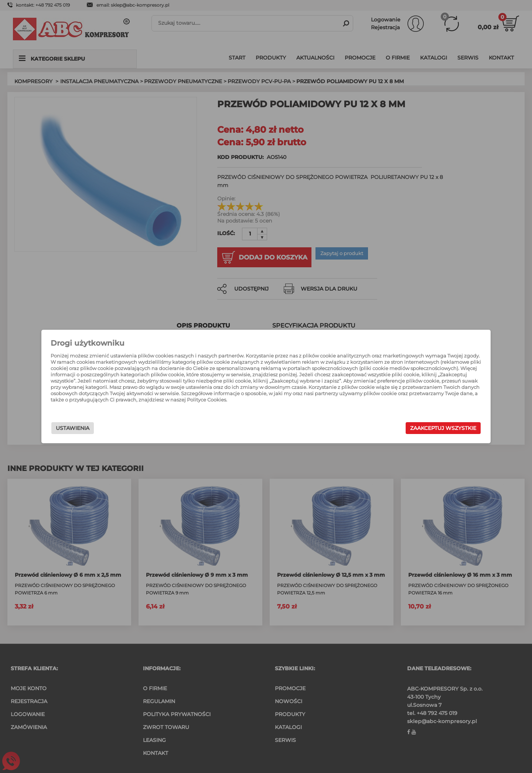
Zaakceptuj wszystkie (399, 429)
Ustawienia (117, 429)
